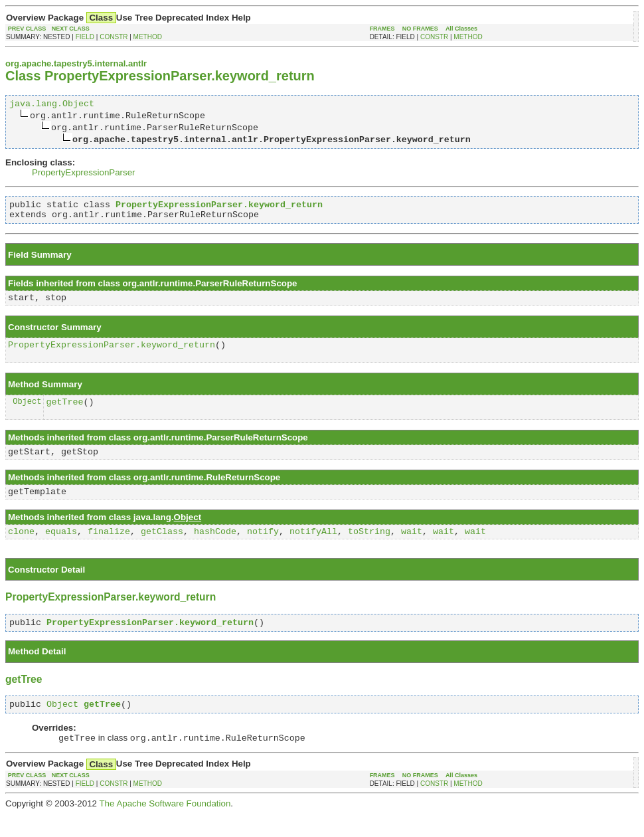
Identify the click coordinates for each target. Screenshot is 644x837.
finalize (109, 549)
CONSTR (114, 37)
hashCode (215, 549)
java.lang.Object (52, 105)
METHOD (148, 37)
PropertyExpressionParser (84, 174)
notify (263, 549)
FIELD (85, 37)
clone (21, 549)
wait (412, 549)
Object (27, 413)
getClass (162, 549)
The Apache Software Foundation (165, 827)
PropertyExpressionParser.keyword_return (112, 354)
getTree (64, 413)
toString (369, 549)
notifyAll (313, 549)
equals (61, 549)
